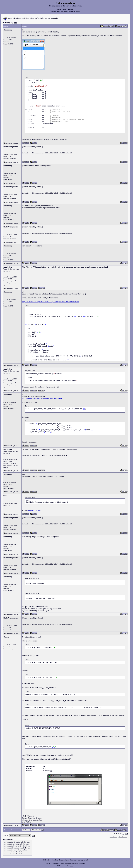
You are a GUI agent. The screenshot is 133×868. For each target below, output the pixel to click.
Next (16, 23)
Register (71, 9)
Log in (78, 12)
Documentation (64, 860)
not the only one (34, 510)
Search (65, 9)
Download (55, 860)
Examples (73, 860)
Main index (47, 860)
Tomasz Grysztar (65, 863)
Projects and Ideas (22, 18)
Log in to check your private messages (63, 12)
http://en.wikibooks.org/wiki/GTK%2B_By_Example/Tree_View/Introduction (50, 302)
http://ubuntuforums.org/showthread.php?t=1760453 (42, 398)
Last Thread (114, 837)
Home (59, 9)
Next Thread (123, 837)
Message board (83, 860)
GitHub (77, 863)
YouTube (82, 863)
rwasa (72, 866)
